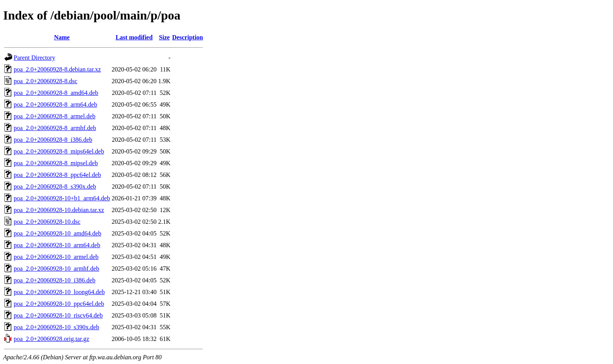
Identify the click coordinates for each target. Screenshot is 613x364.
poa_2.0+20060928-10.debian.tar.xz (59, 210)
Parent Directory (34, 58)
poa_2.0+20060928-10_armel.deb (56, 257)
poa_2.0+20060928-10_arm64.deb (57, 245)
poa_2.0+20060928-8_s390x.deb (55, 186)
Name (62, 37)
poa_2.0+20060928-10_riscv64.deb (58, 315)
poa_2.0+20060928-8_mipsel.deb (56, 163)
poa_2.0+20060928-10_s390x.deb (56, 327)
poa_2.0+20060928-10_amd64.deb (57, 233)
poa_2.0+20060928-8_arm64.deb (55, 104)
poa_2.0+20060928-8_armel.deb (55, 116)
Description (187, 37)
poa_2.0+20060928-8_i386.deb (53, 140)
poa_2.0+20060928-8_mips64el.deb (59, 151)
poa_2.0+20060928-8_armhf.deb (55, 128)
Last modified (134, 37)
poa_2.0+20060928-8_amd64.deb (56, 93)
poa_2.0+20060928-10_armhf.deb (56, 269)
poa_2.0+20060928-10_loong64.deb (59, 292)
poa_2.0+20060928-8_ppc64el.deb (57, 175)
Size (165, 37)
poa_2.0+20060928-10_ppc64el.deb (59, 304)
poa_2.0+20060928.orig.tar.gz (51, 339)
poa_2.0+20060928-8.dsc (46, 81)
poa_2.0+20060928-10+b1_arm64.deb (62, 198)
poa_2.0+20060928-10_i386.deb (55, 280)
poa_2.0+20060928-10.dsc (47, 222)
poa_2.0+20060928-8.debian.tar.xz (57, 69)
